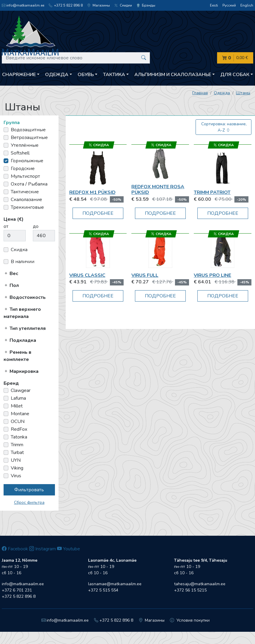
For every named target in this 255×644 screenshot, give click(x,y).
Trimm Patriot (212, 192)
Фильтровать (29, 490)
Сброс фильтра (29, 502)
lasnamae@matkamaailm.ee (115, 584)
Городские (23, 169)
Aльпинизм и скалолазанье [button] (173, 75)
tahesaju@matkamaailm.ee (200, 584)
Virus (16, 476)
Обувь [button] (86, 75)
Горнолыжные (27, 161)
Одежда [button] (57, 75)
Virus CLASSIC (87, 275)
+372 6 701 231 (17, 590)
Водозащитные (28, 130)
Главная (200, 93)
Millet (17, 406)
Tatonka (19, 437)
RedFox (19, 429)
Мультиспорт (25, 176)
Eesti (214, 5)
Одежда (222, 93)
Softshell (20, 153)
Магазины (99, 5)
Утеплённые (25, 145)
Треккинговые (27, 207)
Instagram (43, 549)
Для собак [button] (235, 75)
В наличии (23, 262)
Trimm (17, 445)
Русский (229, 5)
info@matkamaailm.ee (23, 5)
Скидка (19, 250)
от (6, 226)
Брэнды (146, 5)
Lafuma (18, 398)
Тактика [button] (114, 75)
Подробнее (98, 213)
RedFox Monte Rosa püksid (158, 190)
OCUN (18, 421)
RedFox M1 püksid (92, 192)
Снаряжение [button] (19, 75)
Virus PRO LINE (212, 275)
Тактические (25, 192)
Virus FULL (145, 275)
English (247, 5)
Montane (20, 414)
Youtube (69, 549)
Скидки (123, 5)
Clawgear (21, 390)
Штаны (243, 93)
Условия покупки (190, 620)
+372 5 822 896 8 (66, 5)
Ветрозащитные (29, 138)
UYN (16, 460)
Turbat (17, 453)
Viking (17, 468)
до (36, 226)
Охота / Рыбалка (29, 184)
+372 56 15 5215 (190, 590)
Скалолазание (26, 200)
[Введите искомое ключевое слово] (76, 58)
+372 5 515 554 (103, 590)
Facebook (15, 549)
